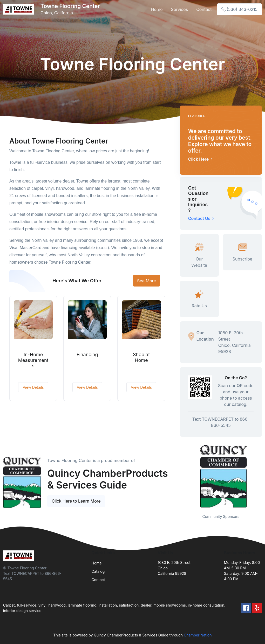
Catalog (98, 571)
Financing (87, 354)
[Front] (20, 9)
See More (147, 281)
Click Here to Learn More (76, 501)
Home (157, 9)
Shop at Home (141, 357)
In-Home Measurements (33, 360)
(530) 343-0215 (239, 9)
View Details (33, 387)
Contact (204, 9)
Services (179, 9)
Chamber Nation (198, 635)
